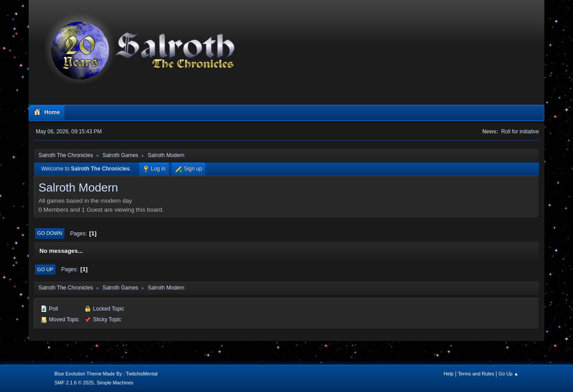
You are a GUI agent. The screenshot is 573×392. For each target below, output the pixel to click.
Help (449, 374)
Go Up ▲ (509, 374)
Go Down (50, 233)
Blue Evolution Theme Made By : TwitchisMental (106, 374)
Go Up (45, 269)
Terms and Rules (476, 374)
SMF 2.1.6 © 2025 (74, 383)
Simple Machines (115, 383)
